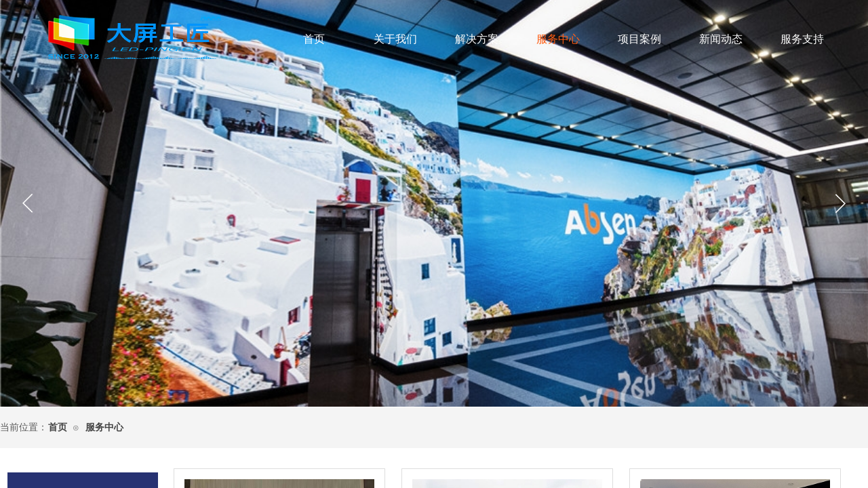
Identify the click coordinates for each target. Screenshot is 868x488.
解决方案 (477, 39)
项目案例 (639, 39)
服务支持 (802, 39)
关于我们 (395, 39)
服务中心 (558, 39)
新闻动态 (721, 39)
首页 (314, 39)
